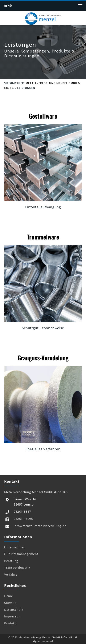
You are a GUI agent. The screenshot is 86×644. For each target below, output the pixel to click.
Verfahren (12, 575)
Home (9, 596)
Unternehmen (15, 547)
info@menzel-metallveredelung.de (40, 526)
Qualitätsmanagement (21, 554)
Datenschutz (14, 610)
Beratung (11, 561)
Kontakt (10, 623)
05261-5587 (22, 511)
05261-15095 (23, 519)
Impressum (13, 616)
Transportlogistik (17, 568)
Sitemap (10, 603)
